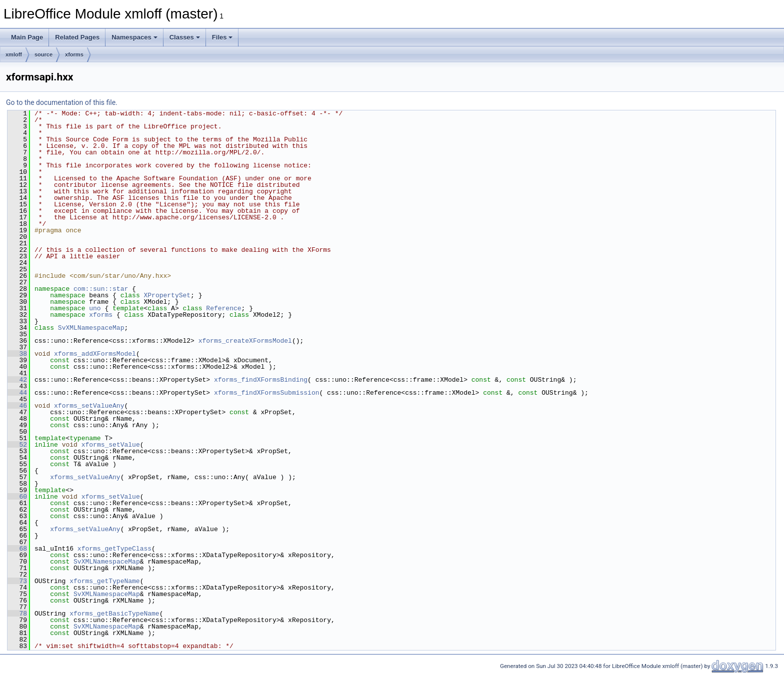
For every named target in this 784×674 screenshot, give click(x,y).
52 (17, 445)
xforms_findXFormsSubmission (267, 393)
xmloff (14, 54)
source (43, 54)
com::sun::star (101, 289)
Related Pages (77, 37)
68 (17, 549)
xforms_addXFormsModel (95, 354)
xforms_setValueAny (89, 406)
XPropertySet (167, 295)
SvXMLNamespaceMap (91, 328)
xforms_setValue (111, 445)
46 (17, 406)
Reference (223, 308)
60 (17, 497)
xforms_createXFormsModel (245, 341)
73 (17, 581)
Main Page (27, 37)
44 (17, 393)
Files (222, 37)
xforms (74, 54)
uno (95, 308)
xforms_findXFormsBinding (261, 380)
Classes (185, 37)
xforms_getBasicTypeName (114, 614)
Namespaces (134, 37)
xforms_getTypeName (104, 581)
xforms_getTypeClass (114, 549)
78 (17, 614)
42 (17, 380)
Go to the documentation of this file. (62, 102)
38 (17, 354)
